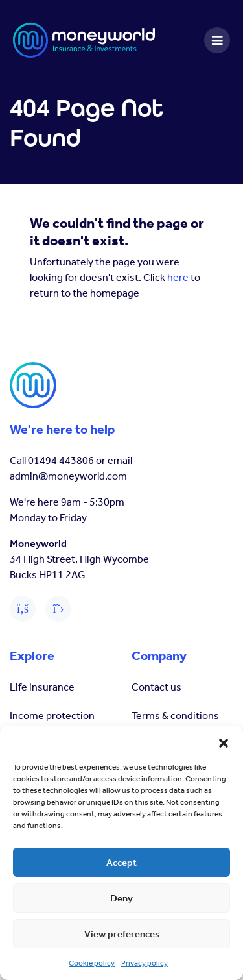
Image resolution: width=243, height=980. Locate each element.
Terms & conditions (175, 716)
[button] (224, 742)
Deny (121, 898)
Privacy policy (145, 963)
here (178, 277)
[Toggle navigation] (217, 40)
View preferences (122, 934)
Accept (121, 863)
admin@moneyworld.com (68, 476)
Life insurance (42, 687)
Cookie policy (92, 963)
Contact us (156, 687)
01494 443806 (61, 460)
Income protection (52, 716)
